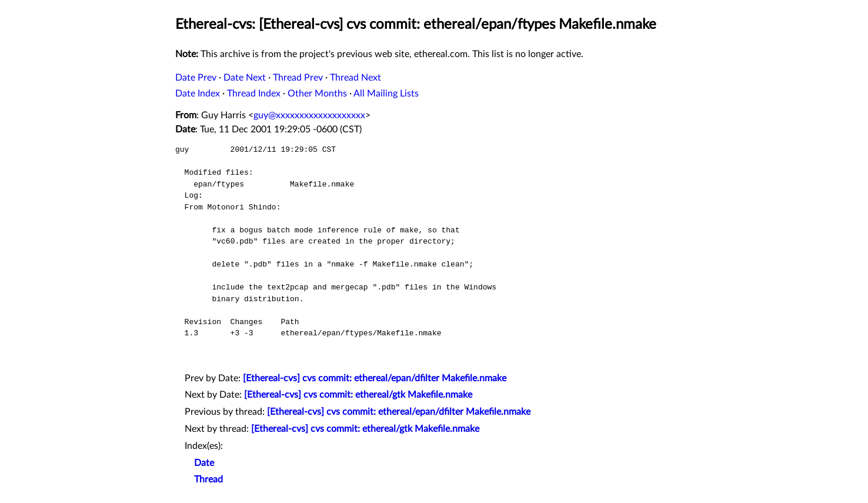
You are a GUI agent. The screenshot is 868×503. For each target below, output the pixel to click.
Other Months (317, 94)
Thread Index (254, 94)
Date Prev (196, 78)
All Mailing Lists (386, 94)
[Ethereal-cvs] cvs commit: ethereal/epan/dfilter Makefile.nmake (375, 378)
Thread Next (355, 78)
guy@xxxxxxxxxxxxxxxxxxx (309, 115)
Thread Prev (298, 78)
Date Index (198, 94)
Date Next (245, 78)
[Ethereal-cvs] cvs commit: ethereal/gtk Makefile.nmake (358, 395)
